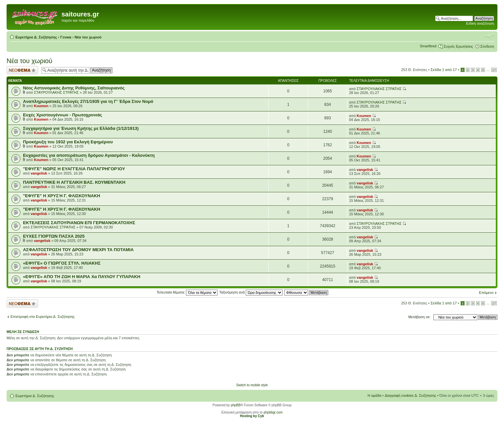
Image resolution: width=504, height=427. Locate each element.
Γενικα (66, 37)
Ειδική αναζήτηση (480, 23)
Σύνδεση (487, 46)
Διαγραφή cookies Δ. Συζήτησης (411, 395)
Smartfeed (428, 46)
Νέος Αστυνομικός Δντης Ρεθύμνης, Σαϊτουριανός (74, 88)
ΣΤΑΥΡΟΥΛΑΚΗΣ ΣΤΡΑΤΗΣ (56, 92)
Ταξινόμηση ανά (251, 292)
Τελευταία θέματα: (187, 292)
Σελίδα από (444, 70)
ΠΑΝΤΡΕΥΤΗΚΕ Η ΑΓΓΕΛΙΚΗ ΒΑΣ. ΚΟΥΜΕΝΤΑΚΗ (74, 182)
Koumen (41, 106)
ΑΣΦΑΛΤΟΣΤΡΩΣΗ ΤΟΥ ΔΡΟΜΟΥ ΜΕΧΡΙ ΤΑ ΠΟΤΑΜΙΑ (78, 250)
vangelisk (39, 173)
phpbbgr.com (273, 412)
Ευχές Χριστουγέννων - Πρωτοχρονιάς (63, 115)
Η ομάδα (375, 395)
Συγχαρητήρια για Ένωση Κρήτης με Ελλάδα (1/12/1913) (81, 128)
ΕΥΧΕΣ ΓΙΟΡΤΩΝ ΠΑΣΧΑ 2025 (54, 236)
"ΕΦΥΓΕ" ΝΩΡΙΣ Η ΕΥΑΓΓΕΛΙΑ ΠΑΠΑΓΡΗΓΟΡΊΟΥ (74, 169)
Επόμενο (486, 293)
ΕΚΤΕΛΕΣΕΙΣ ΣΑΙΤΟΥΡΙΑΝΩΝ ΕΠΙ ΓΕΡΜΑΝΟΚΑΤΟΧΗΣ (79, 223)
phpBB (236, 405)
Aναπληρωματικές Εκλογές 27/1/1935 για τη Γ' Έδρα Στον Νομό (88, 101)
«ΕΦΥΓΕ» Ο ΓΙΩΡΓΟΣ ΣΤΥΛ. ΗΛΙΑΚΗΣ (62, 263)
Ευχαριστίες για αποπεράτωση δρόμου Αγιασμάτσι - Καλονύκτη (89, 155)
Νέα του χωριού (88, 37)
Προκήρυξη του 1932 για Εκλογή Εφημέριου (68, 142)
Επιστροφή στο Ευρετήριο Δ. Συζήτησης (43, 317)
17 (494, 70)
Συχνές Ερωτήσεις (458, 46)
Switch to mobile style (252, 385)
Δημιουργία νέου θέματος (22, 70)
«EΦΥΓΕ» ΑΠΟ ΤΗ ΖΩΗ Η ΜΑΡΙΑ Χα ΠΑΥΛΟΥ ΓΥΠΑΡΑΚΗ (82, 277)
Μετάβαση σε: (420, 317)
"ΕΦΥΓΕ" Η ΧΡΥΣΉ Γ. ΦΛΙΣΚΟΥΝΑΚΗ (62, 196)
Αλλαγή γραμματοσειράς (489, 36)
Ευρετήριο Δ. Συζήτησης (36, 37)
